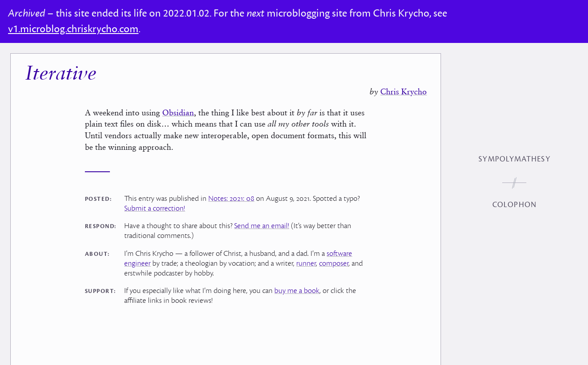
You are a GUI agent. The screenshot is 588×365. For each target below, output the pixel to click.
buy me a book (297, 291)
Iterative (61, 74)
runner (306, 263)
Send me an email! (262, 226)
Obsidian (178, 112)
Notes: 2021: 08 (231, 199)
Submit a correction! (155, 208)
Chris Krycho (403, 91)
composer (334, 263)
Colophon (514, 205)
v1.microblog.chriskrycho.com (73, 29)
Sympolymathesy (514, 159)
